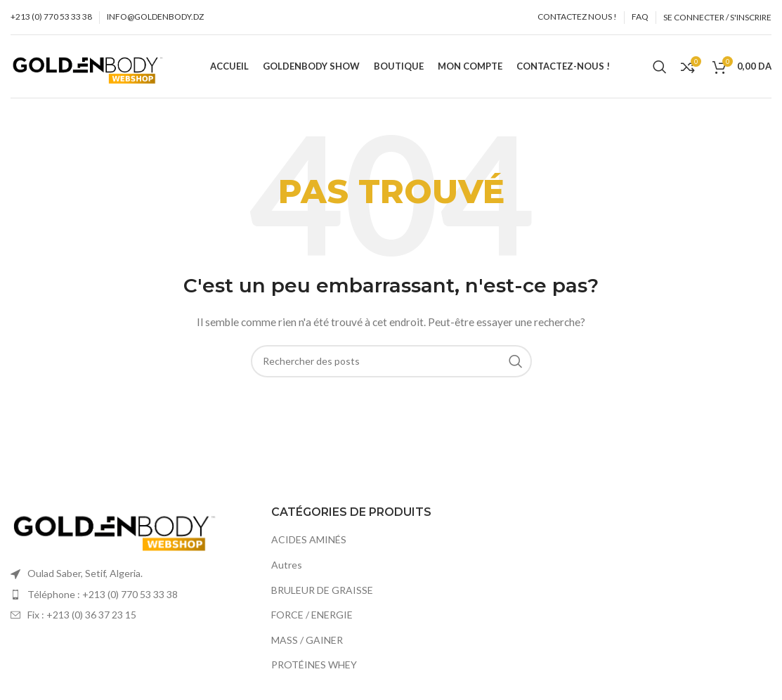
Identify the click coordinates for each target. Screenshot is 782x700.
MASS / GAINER (307, 640)
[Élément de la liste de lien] (130, 595)
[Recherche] (660, 67)
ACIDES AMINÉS (309, 539)
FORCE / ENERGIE (312, 615)
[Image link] (116, 527)
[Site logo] (89, 65)
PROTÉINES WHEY (314, 665)
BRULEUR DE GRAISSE (322, 590)
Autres (287, 565)
